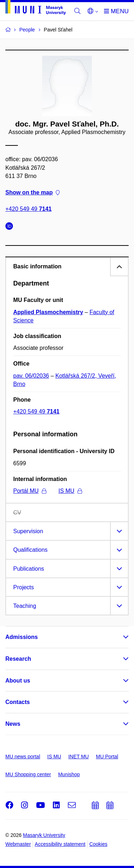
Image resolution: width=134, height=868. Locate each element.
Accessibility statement (60, 844)
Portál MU (30, 491)
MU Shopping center (28, 774)
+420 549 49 (28, 209)
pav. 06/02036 (31, 376)
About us (18, 681)
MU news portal (23, 757)
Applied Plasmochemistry (48, 312)
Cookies (98, 844)
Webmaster (18, 844)
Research (18, 659)
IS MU (70, 491)
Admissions (22, 637)
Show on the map (33, 192)
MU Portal (107, 757)
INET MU (78, 757)
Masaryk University (44, 835)
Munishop (69, 774)
